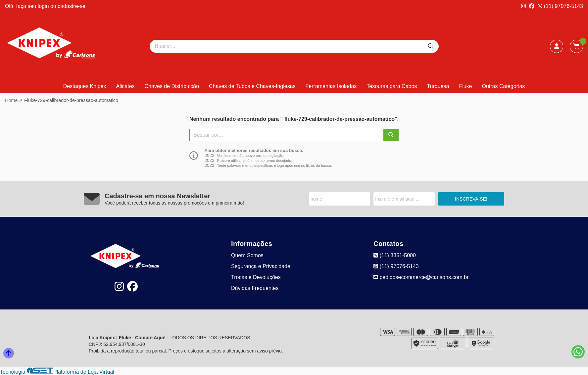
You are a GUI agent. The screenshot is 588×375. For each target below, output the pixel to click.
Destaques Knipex (85, 86)
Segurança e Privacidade (261, 266)
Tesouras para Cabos (392, 86)
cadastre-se (72, 6)
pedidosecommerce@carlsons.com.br (421, 277)
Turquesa (438, 86)
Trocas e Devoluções (256, 277)
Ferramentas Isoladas (331, 86)
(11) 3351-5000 (395, 255)
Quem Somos (247, 255)
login (44, 6)
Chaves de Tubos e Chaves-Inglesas (252, 86)
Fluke (465, 86)
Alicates (125, 86)
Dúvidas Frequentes (255, 288)
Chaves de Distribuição (172, 86)
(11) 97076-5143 (560, 6)
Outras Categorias (504, 86)
